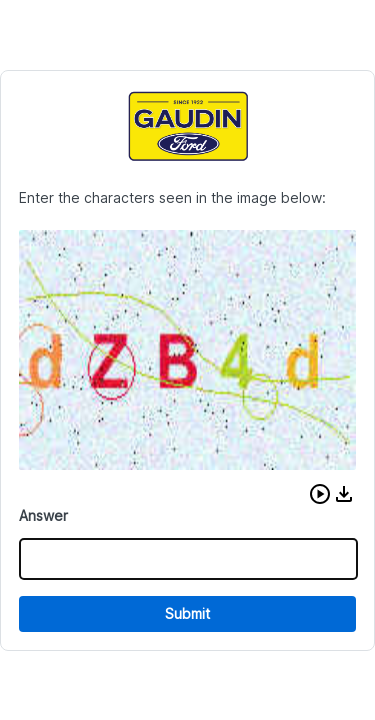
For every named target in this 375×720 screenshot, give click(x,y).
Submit (187, 613)
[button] (320, 494)
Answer (43, 515)
